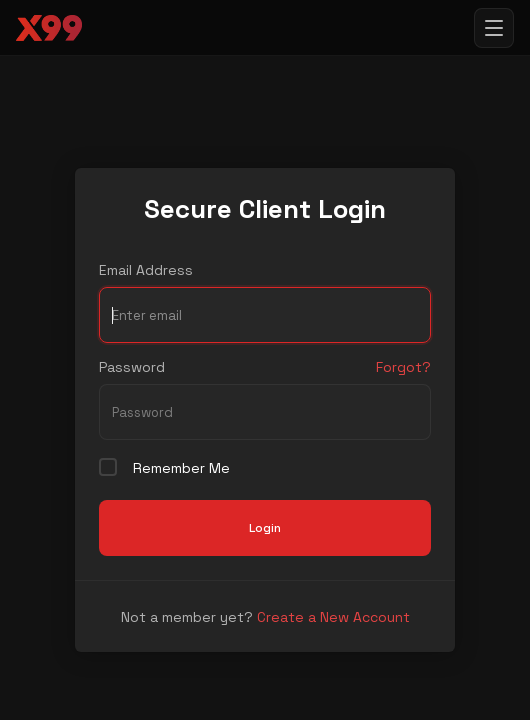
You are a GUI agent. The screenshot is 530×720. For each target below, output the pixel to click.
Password (132, 367)
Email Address (146, 270)
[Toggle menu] (494, 28)
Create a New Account (333, 617)
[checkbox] (108, 467)
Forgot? (403, 367)
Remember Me (164, 467)
